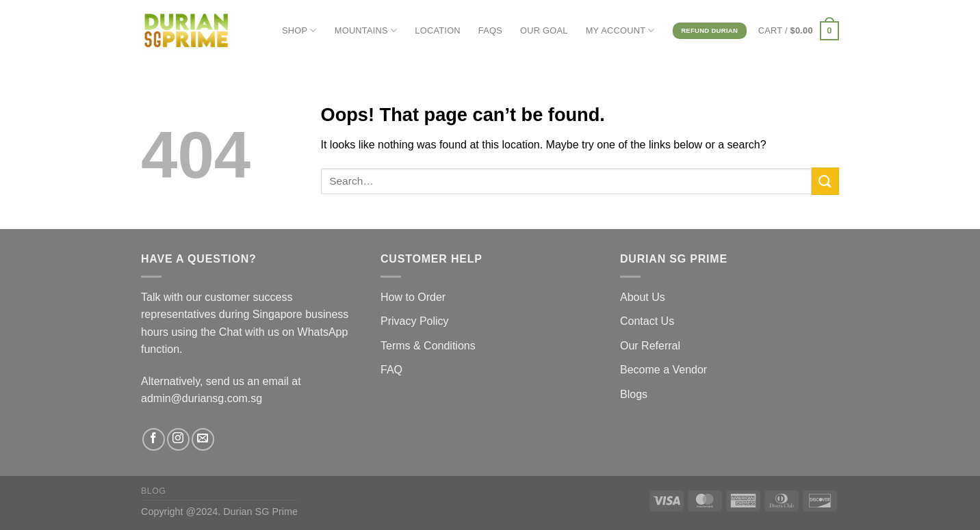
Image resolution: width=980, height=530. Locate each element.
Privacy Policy (415, 321)
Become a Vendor (663, 370)
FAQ (391, 370)
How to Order (413, 297)
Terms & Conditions (428, 346)
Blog (153, 491)
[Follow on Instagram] (178, 439)
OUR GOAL (544, 30)
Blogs (634, 394)
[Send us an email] (203, 439)
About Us (643, 297)
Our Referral (650, 346)
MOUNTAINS (366, 30)
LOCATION (438, 30)
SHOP (299, 30)
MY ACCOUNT (620, 30)
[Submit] (825, 181)
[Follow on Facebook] (154, 439)
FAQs (490, 30)
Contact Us (647, 321)
